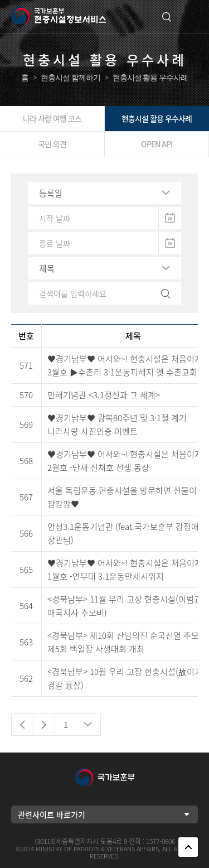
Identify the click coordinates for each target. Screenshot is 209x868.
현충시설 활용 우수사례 (157, 118)
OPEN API (157, 144)
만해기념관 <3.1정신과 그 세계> (104, 395)
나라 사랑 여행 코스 (52, 118)
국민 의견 (52, 144)
